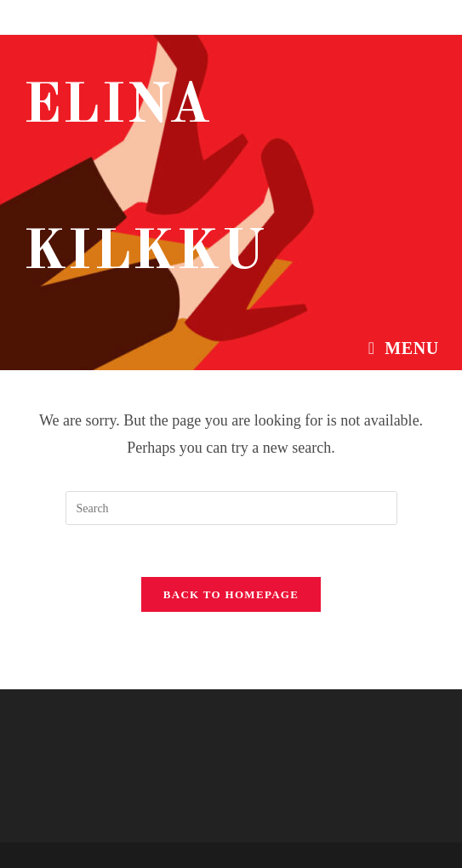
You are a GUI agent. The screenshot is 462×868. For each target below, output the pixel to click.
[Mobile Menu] (404, 348)
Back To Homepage (231, 594)
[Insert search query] (231, 508)
